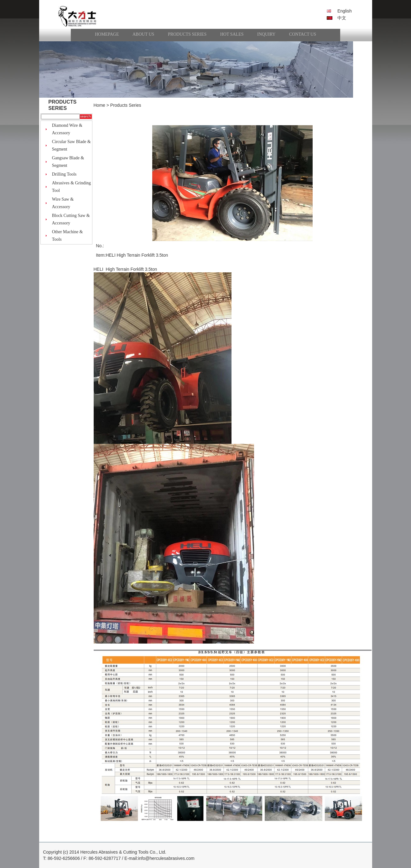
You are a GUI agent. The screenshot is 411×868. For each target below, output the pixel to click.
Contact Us (303, 34)
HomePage (107, 34)
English (345, 11)
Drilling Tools (64, 174)
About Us (143, 34)
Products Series (187, 34)
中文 (342, 18)
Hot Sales (232, 34)
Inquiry (266, 34)
